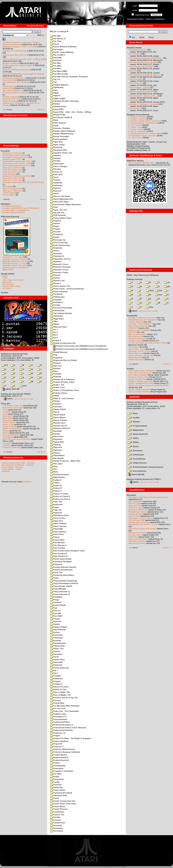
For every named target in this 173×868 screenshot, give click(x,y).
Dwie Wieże (8, 437)
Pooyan (55, 619)
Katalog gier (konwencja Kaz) (14, 354)
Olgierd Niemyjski (136, 360)
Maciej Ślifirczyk (135, 353)
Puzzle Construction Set (63, 801)
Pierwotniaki (57, 310)
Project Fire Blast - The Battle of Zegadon (70, 738)
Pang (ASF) (57, 109)
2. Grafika (134, 418)
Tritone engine (9, 193)
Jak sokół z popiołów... (12, 91)
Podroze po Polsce (60, 499)
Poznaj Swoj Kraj (59, 668)
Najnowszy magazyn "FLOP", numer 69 (19, 47)
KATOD (132, 332)
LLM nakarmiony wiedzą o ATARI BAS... (145, 58)
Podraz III (56, 485)
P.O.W (54, 657)
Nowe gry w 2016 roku (12, 178)
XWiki (5, 278)
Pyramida (56, 825)
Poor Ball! (56, 616)
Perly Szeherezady (60, 245)
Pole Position (58, 548)
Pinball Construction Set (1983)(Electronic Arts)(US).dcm (80, 349)
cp (167, 282)
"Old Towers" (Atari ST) (12, 406)
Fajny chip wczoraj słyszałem (141, 66)
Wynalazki (131, 495)
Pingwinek (56, 358)
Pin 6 (54, 335)
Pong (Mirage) (58, 589)
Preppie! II (56, 684)
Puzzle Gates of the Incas (63, 804)
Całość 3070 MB (11, 389)
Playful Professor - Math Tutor (65, 461)
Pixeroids (56, 407)
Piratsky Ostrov (59, 393)
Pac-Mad (55, 66)
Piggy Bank (57, 319)
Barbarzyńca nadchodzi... (13, 78)
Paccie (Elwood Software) (63, 47)
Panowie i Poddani (60, 128)
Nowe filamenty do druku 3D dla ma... (144, 75)
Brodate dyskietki (10, 97)
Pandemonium (58, 106)
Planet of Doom (59, 420)
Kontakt (4, 293)
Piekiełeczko (57, 297)
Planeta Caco (58, 423)
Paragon (55, 158)
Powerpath (56, 662)
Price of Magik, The (60, 695)
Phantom (56, 261)
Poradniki (5, 151)
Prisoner (55, 700)
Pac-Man (55, 68)
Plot (53, 469)
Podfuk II (56, 480)
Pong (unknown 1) (60, 592)
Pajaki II (55, 96)
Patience (55, 188)
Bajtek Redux (8, 270)
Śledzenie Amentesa (137, 339)
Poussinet (56, 654)
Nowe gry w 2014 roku (12, 191)
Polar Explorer (58, 532)
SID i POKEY (134, 54)
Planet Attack (58, 415)
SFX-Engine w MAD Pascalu (15, 155)
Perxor (55, 251)
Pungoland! (57, 779)
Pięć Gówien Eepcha (61, 313)
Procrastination (59, 719)
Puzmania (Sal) (58, 795)
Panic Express (58, 123)
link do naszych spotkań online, (142, 163)
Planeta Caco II (58, 426)
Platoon (55, 453)
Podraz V (56, 491)
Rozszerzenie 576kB (137, 533)
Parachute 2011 (59, 150)
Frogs (5, 410)
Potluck (55, 651)
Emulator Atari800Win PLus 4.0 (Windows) (21, 208)
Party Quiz (56, 174)
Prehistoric (57, 679)
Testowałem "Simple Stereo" (140, 518)
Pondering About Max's (62, 575)
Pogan (55, 507)
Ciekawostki (134, 100)
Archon (6, 433)
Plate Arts (56, 447)
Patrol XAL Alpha (59, 202)
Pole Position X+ (59, 556)
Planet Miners (58, 417)
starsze (43, 199)
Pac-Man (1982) (59, 71)
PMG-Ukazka (57, 477)
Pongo (55, 600)
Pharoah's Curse (59, 270)
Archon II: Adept (10, 426)
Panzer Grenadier (60, 136)
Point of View (58, 518)
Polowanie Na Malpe (61, 562)
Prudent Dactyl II (59, 757)
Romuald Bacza (135, 336)
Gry (133, 37)
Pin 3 (54, 332)
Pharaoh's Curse (59, 264)
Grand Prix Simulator (12, 447)
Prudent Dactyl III (59, 760)
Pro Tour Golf (58, 708)
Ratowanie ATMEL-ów (138, 510)
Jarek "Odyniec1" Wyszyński (141, 355)
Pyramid (55, 820)
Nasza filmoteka (9, 101)
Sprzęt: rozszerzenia (137, 379)
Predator (55, 676)
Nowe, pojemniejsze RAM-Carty (142, 371)
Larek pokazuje (9, 174)
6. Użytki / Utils (135, 127)
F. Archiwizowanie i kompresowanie (145, 467)
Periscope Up (58, 240)
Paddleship (57, 87)
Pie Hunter (56, 294)
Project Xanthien (59, 741)
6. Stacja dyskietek (138, 434)
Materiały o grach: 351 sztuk (15, 265)
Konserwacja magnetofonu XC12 (17, 166)
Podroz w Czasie (59, 494)
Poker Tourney (58, 526)
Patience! (56, 191)
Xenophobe (8, 420)
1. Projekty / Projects (137, 117)
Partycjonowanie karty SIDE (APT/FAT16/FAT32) (23, 182)
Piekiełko (56, 300)
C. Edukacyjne (136, 455)
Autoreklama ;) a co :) (138, 50)
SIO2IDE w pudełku (137, 541)
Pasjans (55, 180)
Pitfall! (55, 396)
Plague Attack (58, 409)
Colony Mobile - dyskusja (12, 467)
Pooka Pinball (58, 605)
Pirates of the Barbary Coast (64, 390)
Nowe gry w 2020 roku (12, 168)
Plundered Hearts (60, 474)
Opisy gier (6, 403)
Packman (56, 60)
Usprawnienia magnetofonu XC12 (17, 161)
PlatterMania (57, 455)
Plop (54, 466)
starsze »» (41, 110)
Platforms (56, 450)
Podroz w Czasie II (60, 496)
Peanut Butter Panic (61, 218)
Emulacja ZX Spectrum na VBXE (17, 176)
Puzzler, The (57, 815)
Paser (54, 177)
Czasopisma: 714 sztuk (13, 257)
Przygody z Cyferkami (62, 771)
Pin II (54, 338)
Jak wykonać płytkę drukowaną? (142, 529)
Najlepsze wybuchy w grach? (141, 92)
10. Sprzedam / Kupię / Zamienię (142, 136)
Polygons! (56, 564)
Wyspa (6, 431)
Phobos (55, 278)
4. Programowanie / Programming (143, 123)
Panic (54, 120)
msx (159, 295)
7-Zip (24, 399)
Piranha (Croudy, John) (62, 382)
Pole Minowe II (58, 545)
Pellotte (55, 223)
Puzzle (55, 798)
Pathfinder (56, 185)
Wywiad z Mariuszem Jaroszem (142, 318)
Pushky (55, 782)
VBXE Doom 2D (135, 83)
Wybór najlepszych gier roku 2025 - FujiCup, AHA (24, 59)
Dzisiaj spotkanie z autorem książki (18, 65)
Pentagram (57, 234)
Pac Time (56, 41)
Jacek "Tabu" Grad (136, 349)
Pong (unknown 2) (60, 594)
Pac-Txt (55, 79)
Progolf (55, 736)
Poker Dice (57, 521)
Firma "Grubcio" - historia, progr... (143, 96)
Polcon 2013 (57, 540)
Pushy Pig (56, 787)
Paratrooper (57, 164)
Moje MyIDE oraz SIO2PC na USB (143, 524)
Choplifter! (7, 412)
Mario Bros (7, 418)
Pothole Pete (57, 646)
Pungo (55, 776)
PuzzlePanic (57, 812)
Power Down (57, 660)
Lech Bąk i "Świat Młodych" (140, 324)
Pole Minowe (57, 542)
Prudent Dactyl (58, 755)
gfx (167, 286)
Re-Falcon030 (9, 80)
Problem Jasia (58, 714)
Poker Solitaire (58, 523)
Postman (56, 641)
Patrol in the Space (60, 196)
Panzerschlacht (59, 139)
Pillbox (55, 324)
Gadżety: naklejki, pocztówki (140, 381)
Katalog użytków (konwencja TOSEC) (144, 479)
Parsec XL (56, 172)
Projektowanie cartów (138, 512)
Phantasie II (57, 256)
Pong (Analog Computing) (63, 581)
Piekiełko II (57, 302)
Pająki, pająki (58, 98)
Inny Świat (7, 443)
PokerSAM (56, 529)
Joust (5, 414)
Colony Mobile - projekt (11, 469)
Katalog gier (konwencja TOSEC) (16, 394)
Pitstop (55, 401)
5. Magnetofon (136, 430)
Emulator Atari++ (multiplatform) (16, 210)
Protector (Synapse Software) (65, 752)
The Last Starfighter (11, 435)
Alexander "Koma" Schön (139, 351)
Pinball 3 (55, 341)
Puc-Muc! (56, 774)
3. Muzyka (134, 422)
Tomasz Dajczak (135, 322)
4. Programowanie (137, 426)
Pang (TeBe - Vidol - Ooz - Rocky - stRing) (71, 112)
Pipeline (55, 368)
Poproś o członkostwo (155, 19)
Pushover (56, 785)
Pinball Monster (59, 352)
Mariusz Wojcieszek (137, 334)
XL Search (7, 288)
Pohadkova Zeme (60, 515)
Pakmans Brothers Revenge (64, 101)
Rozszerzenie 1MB (136, 520)
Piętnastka (56, 316)
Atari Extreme (8, 86)
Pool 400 (55, 613)
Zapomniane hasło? (136, 19)
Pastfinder (56, 183)
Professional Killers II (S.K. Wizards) (68, 728)
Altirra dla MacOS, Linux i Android (143, 62)
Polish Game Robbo (61, 559)
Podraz (55, 483)
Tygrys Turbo (134, 516)
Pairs (54, 90)
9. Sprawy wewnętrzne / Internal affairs (145, 133)
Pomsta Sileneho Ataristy (63, 567)
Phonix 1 (56, 283)
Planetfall (56, 431)
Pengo (55, 226)
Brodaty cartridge (10, 63)
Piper (54, 371)
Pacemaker (57, 49)
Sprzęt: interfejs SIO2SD (139, 392)
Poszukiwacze (58, 643)
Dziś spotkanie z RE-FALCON (15, 82)
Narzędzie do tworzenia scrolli (15, 157)
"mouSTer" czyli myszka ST (140, 373)
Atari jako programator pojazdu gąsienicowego (22, 74)
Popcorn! (56, 621)
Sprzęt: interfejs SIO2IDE (139, 390)
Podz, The (56, 502)
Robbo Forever (9, 422)
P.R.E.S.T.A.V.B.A (59, 687)
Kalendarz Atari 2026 (12, 99)
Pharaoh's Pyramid (60, 267)
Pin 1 (54, 330)
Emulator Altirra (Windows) (14, 212)
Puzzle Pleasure (59, 809)
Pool (54, 608)
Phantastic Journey (60, 259)
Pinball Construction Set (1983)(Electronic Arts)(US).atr (80, 346)
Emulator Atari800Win (12, 206)
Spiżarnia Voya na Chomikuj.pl (15, 267)
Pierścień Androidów (61, 308)
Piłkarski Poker (58, 327)
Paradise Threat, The (61, 153)
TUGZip (29, 399)
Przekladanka (58, 766)
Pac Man (55, 36)
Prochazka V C (58, 717)
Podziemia (56, 504)
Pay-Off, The (57, 213)
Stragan (130, 369)
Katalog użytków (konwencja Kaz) (142, 402)
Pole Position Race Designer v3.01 (67, 551)
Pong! (54, 578)
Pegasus (55, 221)
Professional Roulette (61, 730)
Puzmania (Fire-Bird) (61, 793)
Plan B (55, 412)
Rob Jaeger (133, 347)
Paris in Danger (59, 166)
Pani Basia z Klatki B (61, 117)
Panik (54, 126)
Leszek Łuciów (135, 341)
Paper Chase (57, 145)
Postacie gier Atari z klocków (15, 93)
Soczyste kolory (135, 535)
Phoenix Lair (57, 280)
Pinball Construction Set (63, 343)
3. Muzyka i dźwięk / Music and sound (145, 121)
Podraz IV (56, 488)
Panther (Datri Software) (63, 131)
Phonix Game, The (60, 286)
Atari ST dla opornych (12, 189)
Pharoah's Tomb (59, 272)
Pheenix (55, 275)
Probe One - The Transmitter (64, 711)
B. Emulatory (135, 451)
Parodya (55, 169)
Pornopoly (56, 635)
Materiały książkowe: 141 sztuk (16, 261)
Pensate (55, 232)
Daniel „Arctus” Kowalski (139, 330)
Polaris (55, 537)
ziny (149, 307)
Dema (151, 37)
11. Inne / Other (135, 138)
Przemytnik (57, 768)
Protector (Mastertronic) (62, 749)
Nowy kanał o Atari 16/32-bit (15, 55)
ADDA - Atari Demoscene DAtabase (143, 275)
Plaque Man (57, 442)
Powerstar (56, 665)
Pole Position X (59, 553)
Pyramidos (56, 828)
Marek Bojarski (135, 357)
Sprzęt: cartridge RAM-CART (141, 383)
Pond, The (56, 573)
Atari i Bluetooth (135, 501)
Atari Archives (8, 284)
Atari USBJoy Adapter (138, 375)
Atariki (5, 276)
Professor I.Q (58, 733)
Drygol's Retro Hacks (11, 286)
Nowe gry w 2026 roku (12, 153)
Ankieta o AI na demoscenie (15, 51)
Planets (55, 434)
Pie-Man (55, 305)
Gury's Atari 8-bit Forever (13, 280)
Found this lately (135, 79)
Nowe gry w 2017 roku (12, 172)
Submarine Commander (13, 408)
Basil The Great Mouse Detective (17, 439)
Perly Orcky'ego (59, 242)
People (55, 237)
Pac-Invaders (58, 55)
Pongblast (56, 597)
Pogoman (56, 513)
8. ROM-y (133, 442)
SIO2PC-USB (134, 503)
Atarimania (7, 282)
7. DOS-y (133, 438)
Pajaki (54, 93)
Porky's (55, 632)
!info (150, 290)
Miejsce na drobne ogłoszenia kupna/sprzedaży (149, 385)
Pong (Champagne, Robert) (64, 583)
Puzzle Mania (58, 806)
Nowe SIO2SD (135, 506)
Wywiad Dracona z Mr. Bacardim (142, 320)
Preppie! (55, 681)
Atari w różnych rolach (138, 539)
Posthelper (57, 638)
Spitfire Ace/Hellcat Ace (13, 429)
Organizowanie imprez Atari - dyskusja (18, 463)
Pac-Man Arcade (59, 74)
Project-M (56, 744)
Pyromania (56, 831)
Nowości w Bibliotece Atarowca (16, 70)
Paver (54, 207)
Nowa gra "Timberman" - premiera (143, 104)
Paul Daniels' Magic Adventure (65, 204)
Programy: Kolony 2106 (138, 377)
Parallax (55, 161)
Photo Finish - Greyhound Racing (67, 289)
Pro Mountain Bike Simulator (65, 706)
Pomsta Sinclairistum (61, 570)
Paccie (55, 44)
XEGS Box (133, 537)
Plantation (56, 439)
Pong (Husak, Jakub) (61, 586)
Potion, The (57, 649)
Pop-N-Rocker (58, 630)
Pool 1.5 (55, 611)
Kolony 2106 (8, 424)
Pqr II (54, 673)
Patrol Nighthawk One (62, 199)
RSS (41, 35)
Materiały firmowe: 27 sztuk (14, 263)
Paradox (55, 155)
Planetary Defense (60, 428)
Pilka (54, 321)
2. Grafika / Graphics (137, 119)
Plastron (55, 445)
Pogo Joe (56, 510)
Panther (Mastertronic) (62, 134)
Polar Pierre (57, 534)
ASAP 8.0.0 (8, 88)
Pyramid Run (57, 823)
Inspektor (7, 445)
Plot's (54, 472)
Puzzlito (55, 817)
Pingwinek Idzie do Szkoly (63, 360)
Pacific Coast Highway (62, 52)
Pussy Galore (58, 790)
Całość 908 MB (136, 474)
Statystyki (6, 471)
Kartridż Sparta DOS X (12, 159)
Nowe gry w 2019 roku (12, 170)
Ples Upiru (56, 464)
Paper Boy (56, 142)
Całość (8, 399)
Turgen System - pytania (139, 87)
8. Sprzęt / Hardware (137, 131)
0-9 (5, 365)
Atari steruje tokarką (137, 543)
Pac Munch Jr (58, 39)
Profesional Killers (60, 722)
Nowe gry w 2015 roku (12, 180)
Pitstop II (56, 404)
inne (23, 386)
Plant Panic (57, 436)
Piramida (56, 374)
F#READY (133, 328)
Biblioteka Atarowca (10, 216)
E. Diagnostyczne (137, 463)
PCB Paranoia (58, 215)
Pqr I (54, 670)
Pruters (55, 763)
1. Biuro (133, 413)
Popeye (55, 624)
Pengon (55, 229)
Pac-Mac (55, 63)
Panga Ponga (58, 115)
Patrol (54, 193)
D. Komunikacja (136, 459)
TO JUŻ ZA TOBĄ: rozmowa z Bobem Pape (147, 343)
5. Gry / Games (135, 125)
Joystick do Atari (135, 514)
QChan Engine (9, 195)
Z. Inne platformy (137, 471)
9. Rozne (133, 446)
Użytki (142, 37)
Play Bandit (57, 458)
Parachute (56, 147)
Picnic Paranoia (59, 291)
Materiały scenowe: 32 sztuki (15, 259)
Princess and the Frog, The (64, 698)
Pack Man (56, 58)
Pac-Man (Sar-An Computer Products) (69, 77)
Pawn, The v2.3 (58, 210)
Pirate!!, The (57, 385)
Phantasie (56, 253)
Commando (8, 416)
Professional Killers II (61, 725)
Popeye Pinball (58, 627)
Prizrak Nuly (57, 703)
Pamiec (55, 104)
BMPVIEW (7, 186)
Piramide (56, 377)
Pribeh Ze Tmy (58, 689)
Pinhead (55, 363)
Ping (54, 355)
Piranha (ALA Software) (62, 379)
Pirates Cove (57, 387)
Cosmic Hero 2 (135, 108)
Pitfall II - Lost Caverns (62, 398)
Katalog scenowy (135, 279)
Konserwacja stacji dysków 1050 (16, 163)
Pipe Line (56, 366)
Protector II (57, 747)
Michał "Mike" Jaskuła (138, 326)
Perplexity (56, 248)
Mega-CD (133, 71)
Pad (53, 82)
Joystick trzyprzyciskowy (139, 522)
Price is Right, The (60, 692)
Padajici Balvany (59, 85)
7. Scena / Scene (136, 129)
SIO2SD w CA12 (136, 508)
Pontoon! (56, 602)
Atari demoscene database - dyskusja (18, 465)
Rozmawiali (132, 316)
